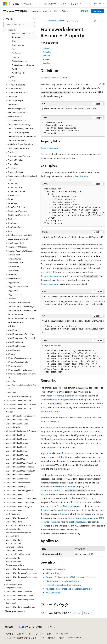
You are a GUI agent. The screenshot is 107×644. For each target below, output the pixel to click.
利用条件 (52, 638)
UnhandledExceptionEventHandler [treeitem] (22, 310)
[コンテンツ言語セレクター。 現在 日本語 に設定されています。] (9, 627)
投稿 (49, 634)
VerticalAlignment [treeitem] (20, 61)
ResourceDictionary (50, 148)
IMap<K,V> (46, 431)
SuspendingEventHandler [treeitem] (19, 239)
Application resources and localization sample (68, 589)
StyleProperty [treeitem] (18, 45)
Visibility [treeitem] (11, 326)
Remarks (46, 56)
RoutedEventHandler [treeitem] (17, 191)
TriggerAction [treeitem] (14, 283)
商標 (61, 638)
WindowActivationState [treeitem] (18, 362)
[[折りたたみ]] (34, 19)
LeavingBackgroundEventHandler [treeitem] (22, 136)
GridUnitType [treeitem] (13, 104)
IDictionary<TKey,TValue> (53, 435)
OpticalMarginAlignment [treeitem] (18, 148)
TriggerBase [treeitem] (13, 290)
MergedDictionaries (66, 486)
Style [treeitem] (14, 41)
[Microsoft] (5, 4)
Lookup (64, 514)
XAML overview (53, 593)
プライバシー (60, 634)
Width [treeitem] (15, 69)
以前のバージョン (25, 634)
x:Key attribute (53, 573)
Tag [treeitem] (14, 49)
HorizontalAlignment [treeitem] (17, 109)
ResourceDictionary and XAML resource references (70, 577)
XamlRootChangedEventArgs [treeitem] (20, 396)
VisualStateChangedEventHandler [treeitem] (22, 338)
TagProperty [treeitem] (17, 53)
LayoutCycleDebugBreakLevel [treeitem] (20, 128)
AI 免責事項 (8, 634)
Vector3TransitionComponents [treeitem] (21, 318)
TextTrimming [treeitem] (13, 267)
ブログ (39, 634)
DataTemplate (82, 176)
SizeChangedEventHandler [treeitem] (19, 215)
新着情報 (85, 11)
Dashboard (97, 11)
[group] (73, 206)
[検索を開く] (90, 4)
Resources (67, 453)
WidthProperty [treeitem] (19, 73)
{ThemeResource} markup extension (58, 399)
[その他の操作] (102, 21)
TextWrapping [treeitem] (14, 271)
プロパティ (72, 21)
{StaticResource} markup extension (57, 396)
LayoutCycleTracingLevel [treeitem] (18, 132)
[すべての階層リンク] (43, 21)
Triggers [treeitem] (16, 57)
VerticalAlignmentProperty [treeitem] (23, 65)
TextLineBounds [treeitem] (14, 259)
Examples (47, 52)
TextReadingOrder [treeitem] (15, 263)
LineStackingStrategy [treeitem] (17, 140)
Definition (47, 48)
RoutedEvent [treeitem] (13, 183)
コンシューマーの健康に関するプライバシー (23, 638)
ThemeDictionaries (66, 506)
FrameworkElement (56, 21)
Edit (102, 84)
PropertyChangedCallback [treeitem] (19, 156)
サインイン (99, 4)
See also (46, 63)
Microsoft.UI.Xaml (60, 77)
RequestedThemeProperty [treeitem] (23, 33)
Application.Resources (77, 522)
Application (46, 453)
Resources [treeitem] (17, 37)
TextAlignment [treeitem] (14, 255)
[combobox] (19, 25)
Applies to (47, 59)
